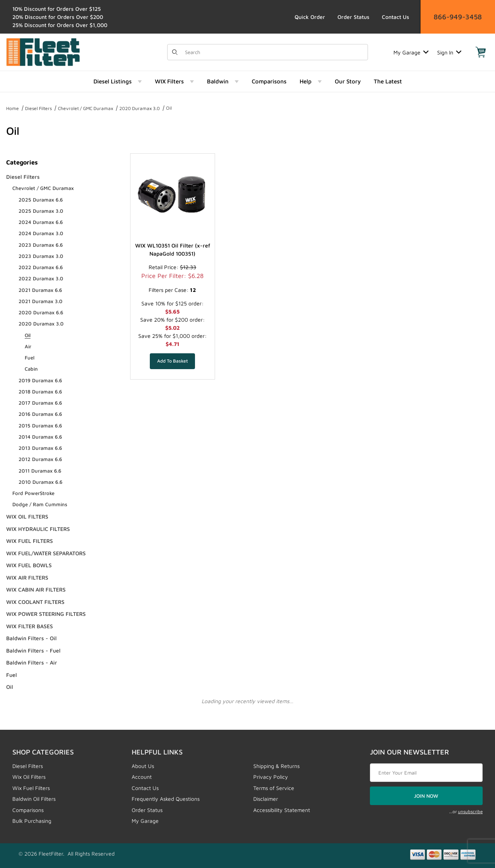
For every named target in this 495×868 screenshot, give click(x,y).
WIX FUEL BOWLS (29, 565)
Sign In (449, 52)
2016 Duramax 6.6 (40, 414)
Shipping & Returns (276, 766)
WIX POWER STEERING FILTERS (46, 614)
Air (28, 346)
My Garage (411, 52)
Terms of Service (274, 788)
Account (142, 777)
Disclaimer (266, 799)
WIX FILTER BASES (30, 626)
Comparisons (28, 810)
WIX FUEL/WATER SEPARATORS (46, 553)
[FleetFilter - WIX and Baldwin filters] (43, 52)
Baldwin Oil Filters (34, 799)
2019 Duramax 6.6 (40, 380)
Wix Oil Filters (29, 777)
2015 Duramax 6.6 (40, 426)
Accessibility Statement (282, 810)
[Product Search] (274, 52)
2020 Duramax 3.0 (140, 108)
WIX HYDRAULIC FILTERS (38, 529)
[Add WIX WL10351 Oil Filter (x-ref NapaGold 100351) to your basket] (172, 361)
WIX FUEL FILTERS (30, 541)
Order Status (353, 17)
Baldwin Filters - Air (32, 662)
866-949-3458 (458, 17)
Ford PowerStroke (33, 493)
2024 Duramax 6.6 (41, 222)
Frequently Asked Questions (166, 799)
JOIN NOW (426, 796)
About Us (143, 766)
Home (13, 108)
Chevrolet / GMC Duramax (86, 108)
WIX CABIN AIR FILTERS (36, 589)
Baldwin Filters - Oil (31, 638)
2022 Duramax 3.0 (41, 278)
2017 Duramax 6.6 (40, 403)
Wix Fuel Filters (31, 788)
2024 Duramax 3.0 (41, 233)
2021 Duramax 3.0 (41, 301)
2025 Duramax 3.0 (41, 211)
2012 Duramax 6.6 (40, 459)
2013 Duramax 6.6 (40, 448)
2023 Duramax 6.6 (41, 245)
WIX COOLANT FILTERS (35, 602)
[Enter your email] (426, 773)
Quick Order (310, 17)
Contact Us (396, 17)
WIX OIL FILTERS (27, 516)
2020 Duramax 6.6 (41, 312)
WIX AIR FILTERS (27, 577)
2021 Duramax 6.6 (40, 290)
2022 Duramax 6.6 (41, 267)
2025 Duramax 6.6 (41, 200)
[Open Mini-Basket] (481, 52)
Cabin (31, 369)
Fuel (30, 358)
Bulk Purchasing (32, 821)
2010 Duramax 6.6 (41, 482)
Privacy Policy (271, 777)
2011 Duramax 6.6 (40, 471)
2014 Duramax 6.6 (40, 437)
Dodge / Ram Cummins (40, 504)
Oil (169, 108)
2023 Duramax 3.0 (41, 256)
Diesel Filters (38, 108)
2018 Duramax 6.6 (40, 392)
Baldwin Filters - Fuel (33, 650)
